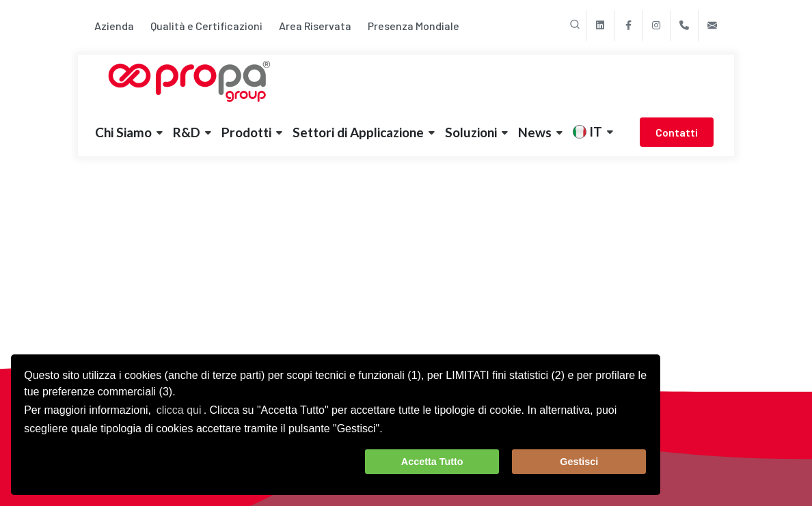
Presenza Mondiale (414, 26)
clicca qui (179, 410)
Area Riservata (315, 26)
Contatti (677, 132)
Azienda (114, 26)
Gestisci (579, 462)
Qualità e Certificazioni (206, 26)
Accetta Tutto (432, 462)
